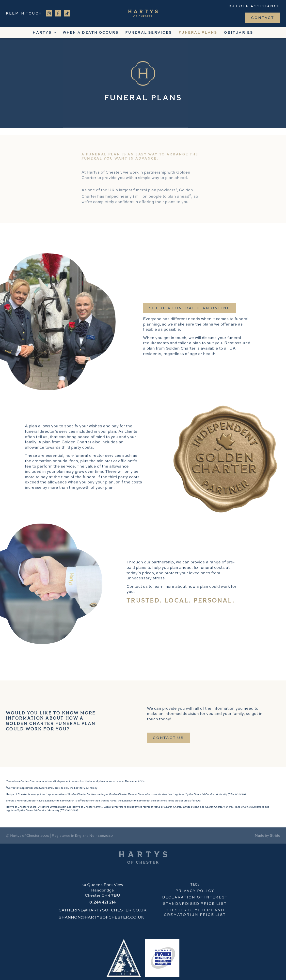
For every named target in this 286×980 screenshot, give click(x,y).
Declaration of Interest (195, 899)
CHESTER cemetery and (195, 912)
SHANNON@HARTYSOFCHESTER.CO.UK (101, 919)
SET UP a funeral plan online (189, 312)
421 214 (103, 905)
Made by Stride (267, 836)
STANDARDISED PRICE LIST (195, 905)
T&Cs (195, 886)
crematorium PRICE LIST (195, 916)
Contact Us (168, 740)
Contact (263, 17)
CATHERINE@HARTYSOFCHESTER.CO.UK (103, 912)
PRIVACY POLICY (195, 893)
